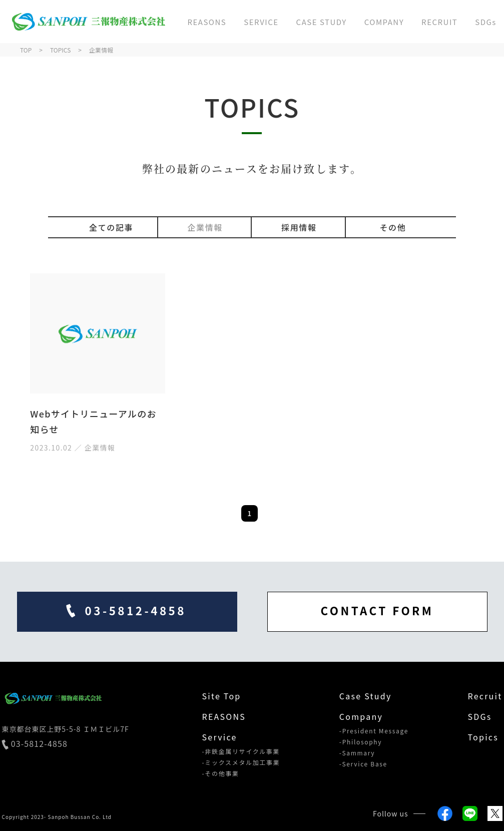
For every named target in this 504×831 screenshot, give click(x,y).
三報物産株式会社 (87, 22)
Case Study (366, 696)
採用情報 (299, 227)
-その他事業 (221, 773)
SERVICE (261, 22)
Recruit (485, 696)
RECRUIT (439, 22)
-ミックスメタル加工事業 (241, 762)
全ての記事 (111, 227)
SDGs (486, 22)
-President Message (374, 731)
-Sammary (357, 753)
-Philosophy (361, 742)
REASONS (207, 22)
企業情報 (205, 227)
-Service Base (363, 764)
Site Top (222, 696)
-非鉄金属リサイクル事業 (241, 751)
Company (361, 716)
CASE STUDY (322, 22)
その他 (393, 227)
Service (220, 737)
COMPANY (384, 22)
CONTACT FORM (377, 610)
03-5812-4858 (35, 744)
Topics (483, 737)
